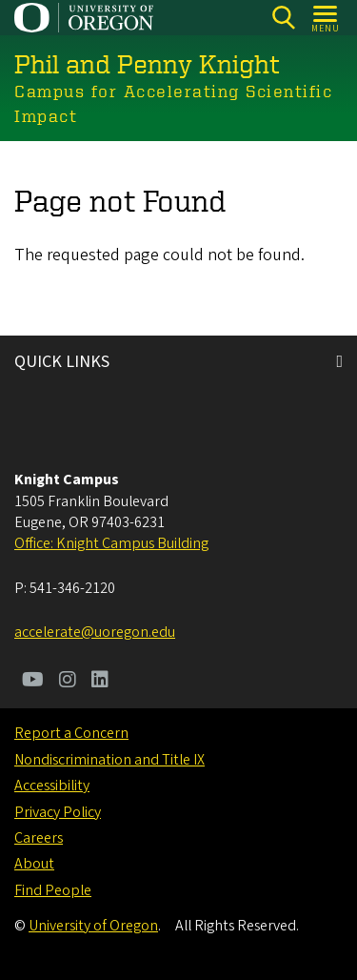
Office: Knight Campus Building (111, 543)
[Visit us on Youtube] (33, 682)
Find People (53, 890)
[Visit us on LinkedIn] (100, 682)
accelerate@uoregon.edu (95, 632)
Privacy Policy (58, 812)
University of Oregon (93, 926)
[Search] (283, 18)
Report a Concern (71, 733)
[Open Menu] (326, 18)
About (34, 864)
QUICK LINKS (62, 362)
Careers (39, 838)
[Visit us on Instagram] (68, 682)
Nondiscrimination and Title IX (109, 760)
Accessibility (52, 786)
